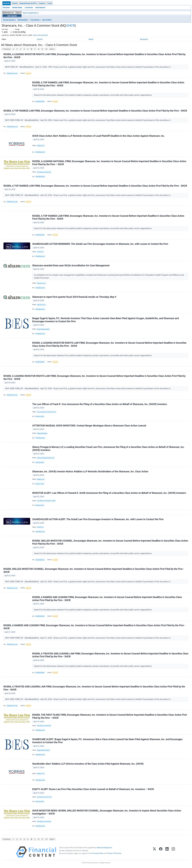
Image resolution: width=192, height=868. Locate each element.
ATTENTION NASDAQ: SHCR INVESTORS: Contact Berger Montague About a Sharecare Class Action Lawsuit (89, 426)
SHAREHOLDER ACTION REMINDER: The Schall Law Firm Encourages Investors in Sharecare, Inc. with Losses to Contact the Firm (100, 244)
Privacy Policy (98, 853)
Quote (40, 39)
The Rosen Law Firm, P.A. (44, 797)
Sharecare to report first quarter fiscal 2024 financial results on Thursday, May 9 (74, 297)
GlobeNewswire (40, 152)
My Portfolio (47, 20)
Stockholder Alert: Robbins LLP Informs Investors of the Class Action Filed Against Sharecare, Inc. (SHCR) (88, 764)
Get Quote (12, 16)
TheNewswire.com (12, 73)
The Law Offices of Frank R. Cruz (46, 412)
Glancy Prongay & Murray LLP (46, 458)
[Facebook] (161, 852)
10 (46, 49)
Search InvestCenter (30, 13)
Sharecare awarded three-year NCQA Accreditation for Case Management (71, 266)
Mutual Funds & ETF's (28, 3)
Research (144, 39)
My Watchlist (22, 20)
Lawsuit (28, 73)
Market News (17, 8)
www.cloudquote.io (104, 848)
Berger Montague (42, 434)
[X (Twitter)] (154, 852)
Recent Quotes (9, 20)
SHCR (71, 25)
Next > (52, 49)
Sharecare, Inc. (41, 283)
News (91, 39)
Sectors (42, 3)
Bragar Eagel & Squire (43, 329)
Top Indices (35, 20)
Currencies (29, 8)
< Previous (6, 49)
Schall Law (40, 252)
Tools (50, 3)
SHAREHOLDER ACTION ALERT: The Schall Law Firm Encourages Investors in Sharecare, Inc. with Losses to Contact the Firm (98, 519)
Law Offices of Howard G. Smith (46, 501)
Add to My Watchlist (40, 35)
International (40, 8)
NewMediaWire (40, 101)
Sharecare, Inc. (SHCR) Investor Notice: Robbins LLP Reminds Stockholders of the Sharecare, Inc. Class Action (90, 472)
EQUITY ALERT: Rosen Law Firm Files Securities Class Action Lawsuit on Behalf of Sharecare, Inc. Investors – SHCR (93, 789)
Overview (6, 8)
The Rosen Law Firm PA (44, 172)
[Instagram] (173, 852)
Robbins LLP (41, 146)
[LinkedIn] (167, 852)
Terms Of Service (114, 853)
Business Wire (40, 416)
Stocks (15, 3)
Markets (7, 3)
